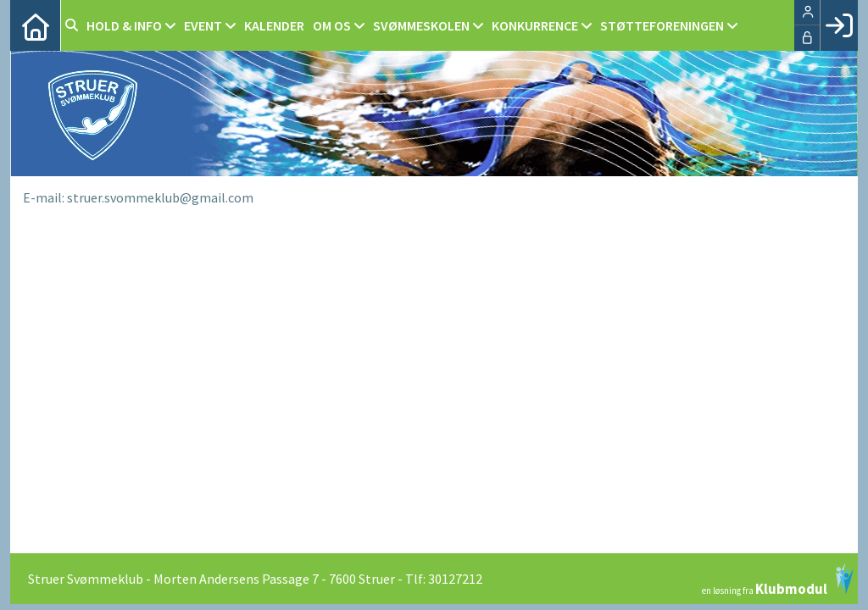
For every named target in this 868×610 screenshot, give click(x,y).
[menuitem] (36, 25)
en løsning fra (778, 579)
